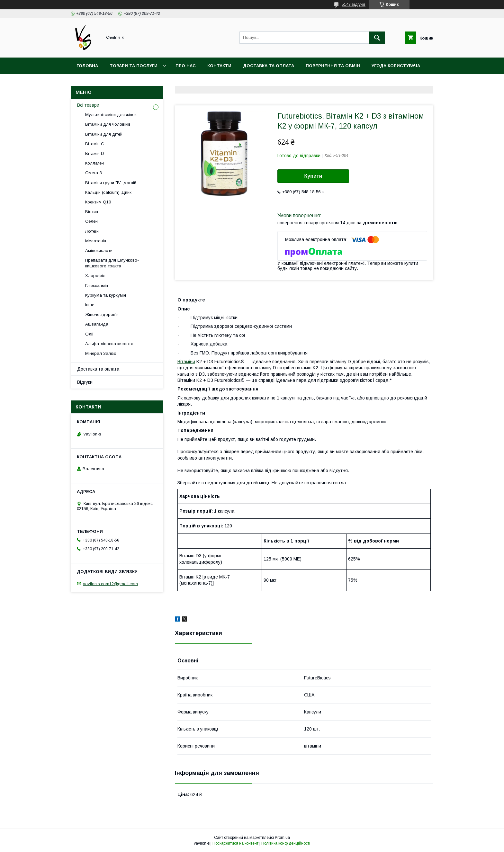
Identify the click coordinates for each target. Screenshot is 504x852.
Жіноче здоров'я (102, 314)
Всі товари (88, 105)
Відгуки (85, 382)
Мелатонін (96, 241)
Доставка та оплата (269, 66)
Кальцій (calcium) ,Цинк (108, 192)
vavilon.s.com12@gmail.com (110, 583)
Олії (89, 334)
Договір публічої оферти (108, 82)
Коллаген (94, 163)
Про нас (186, 66)
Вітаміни (186, 362)
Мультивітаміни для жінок (111, 115)
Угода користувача (396, 66)
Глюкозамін (97, 286)
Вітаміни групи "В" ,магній (111, 183)
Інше (90, 305)
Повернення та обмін (333, 66)
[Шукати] (377, 38)
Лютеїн (92, 231)
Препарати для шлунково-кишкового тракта (112, 263)
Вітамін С (95, 144)
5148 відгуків (354, 4)
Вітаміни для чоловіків (108, 124)
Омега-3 (94, 173)
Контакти (219, 66)
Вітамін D (95, 153)
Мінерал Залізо (101, 353)
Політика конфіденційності (286, 843)
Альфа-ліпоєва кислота (109, 344)
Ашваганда (97, 324)
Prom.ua (282, 838)
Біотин (92, 212)
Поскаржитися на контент (235, 843)
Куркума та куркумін (106, 295)
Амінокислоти (99, 251)
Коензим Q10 (98, 202)
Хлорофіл (95, 276)
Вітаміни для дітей (104, 134)
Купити (313, 176)
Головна (87, 66)
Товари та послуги (134, 66)
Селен (91, 221)
